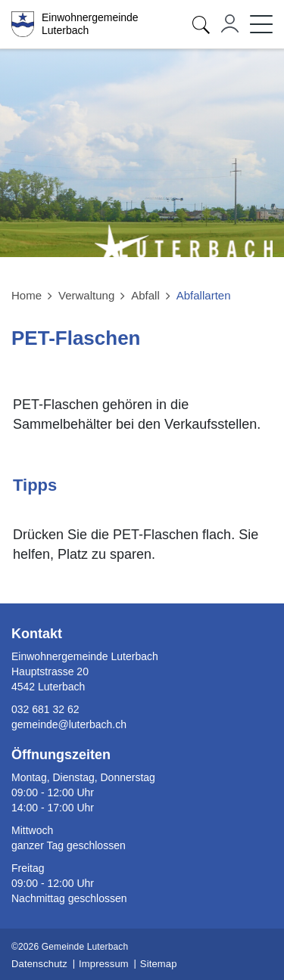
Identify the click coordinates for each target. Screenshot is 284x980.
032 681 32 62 (45, 709)
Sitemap (159, 964)
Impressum (104, 964)
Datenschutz (39, 964)
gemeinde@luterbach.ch (69, 724)
